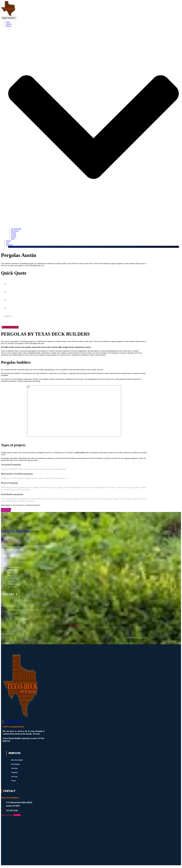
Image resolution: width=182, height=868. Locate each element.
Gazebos (14, 235)
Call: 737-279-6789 (16, 247)
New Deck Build (16, 229)
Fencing (13, 237)
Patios (13, 239)
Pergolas (14, 233)
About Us (9, 24)
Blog (7, 243)
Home (8, 22)
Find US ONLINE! (16, 532)
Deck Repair (15, 231)
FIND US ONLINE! (13, 723)
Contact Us (9, 245)
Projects (8, 241)
